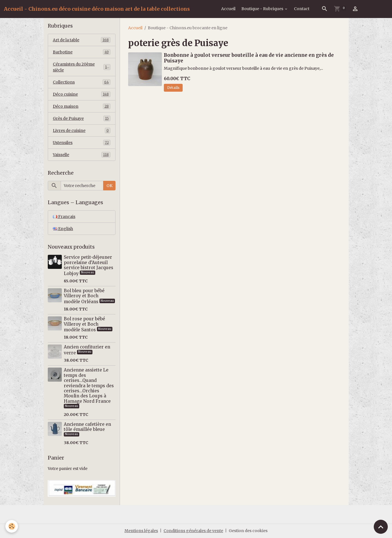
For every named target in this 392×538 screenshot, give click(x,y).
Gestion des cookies (248, 531)
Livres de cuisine (82, 130)
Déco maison (82, 106)
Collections (82, 82)
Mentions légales (141, 531)
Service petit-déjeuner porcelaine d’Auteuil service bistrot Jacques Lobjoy (89, 265)
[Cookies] (12, 526)
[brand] (97, 9)
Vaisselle (82, 155)
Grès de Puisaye (82, 118)
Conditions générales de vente (193, 531)
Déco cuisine (82, 94)
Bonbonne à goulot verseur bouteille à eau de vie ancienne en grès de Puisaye (249, 58)
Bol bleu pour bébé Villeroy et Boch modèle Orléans (84, 296)
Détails (173, 88)
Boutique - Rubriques (263, 9)
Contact (302, 9)
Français (64, 217)
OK (109, 186)
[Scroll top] (381, 527)
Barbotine (82, 52)
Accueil (228, 9)
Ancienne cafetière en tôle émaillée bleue (87, 427)
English (63, 229)
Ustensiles (82, 143)
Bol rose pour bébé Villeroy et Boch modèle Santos (84, 324)
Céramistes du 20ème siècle (82, 67)
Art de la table (82, 40)
